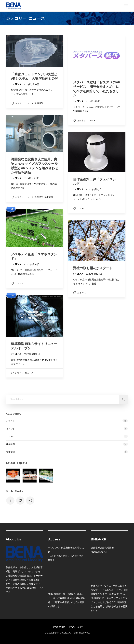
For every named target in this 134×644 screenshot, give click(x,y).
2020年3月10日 (32, 354)
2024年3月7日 (93, 101)
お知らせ (19, 103)
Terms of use (58, 627)
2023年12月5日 (31, 178)
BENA (18, 84)
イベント (11, 429)
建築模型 (39, 103)
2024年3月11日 (31, 84)
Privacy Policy (75, 627)
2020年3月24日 (94, 274)
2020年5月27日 (94, 189)
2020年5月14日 (32, 264)
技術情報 (49, 197)
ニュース (29, 103)
